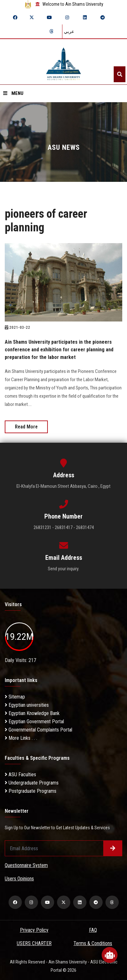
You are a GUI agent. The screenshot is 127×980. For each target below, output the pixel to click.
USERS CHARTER (34, 943)
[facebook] (15, 17)
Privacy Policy (34, 930)
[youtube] (49, 17)
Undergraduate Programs (32, 783)
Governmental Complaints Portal (38, 730)
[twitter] (32, 17)
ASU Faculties (20, 775)
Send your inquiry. (63, 569)
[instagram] (67, 17)
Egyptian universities (27, 705)
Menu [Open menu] (13, 93)
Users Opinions (19, 879)
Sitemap (15, 697)
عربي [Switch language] (69, 31)
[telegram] (103, 17)
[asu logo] (63, 62)
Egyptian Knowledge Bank (32, 713)
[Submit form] (113, 848)
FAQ (93, 930)
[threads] (51, 31)
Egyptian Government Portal (34, 722)
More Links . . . (21, 738)
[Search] (120, 74)
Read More (26, 427)
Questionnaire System (26, 865)
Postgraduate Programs (31, 791)
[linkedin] (85, 17)
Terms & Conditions (93, 943)
